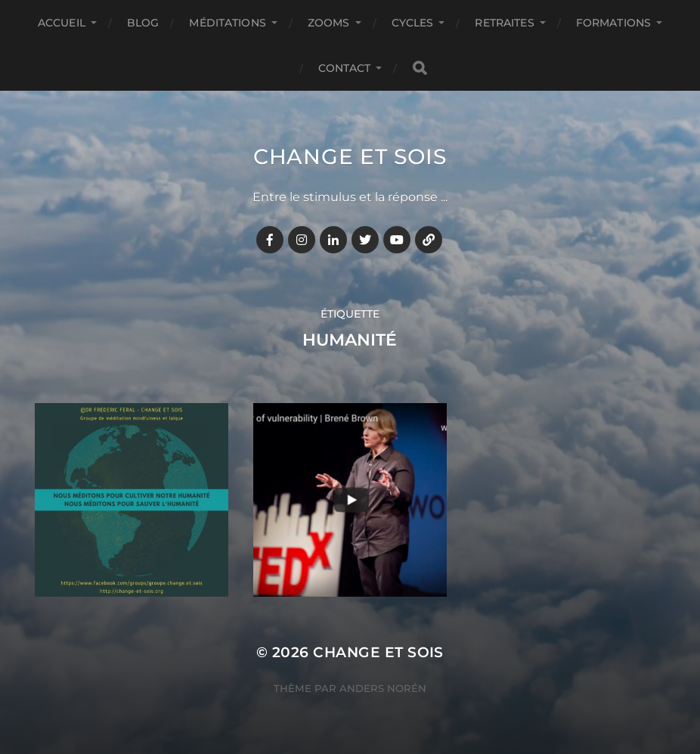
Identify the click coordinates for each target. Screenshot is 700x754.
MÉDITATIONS (228, 23)
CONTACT (345, 68)
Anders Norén (383, 688)
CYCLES (413, 23)
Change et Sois (350, 157)
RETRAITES (504, 23)
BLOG (143, 23)
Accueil (62, 23)
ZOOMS (329, 23)
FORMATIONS (613, 23)
